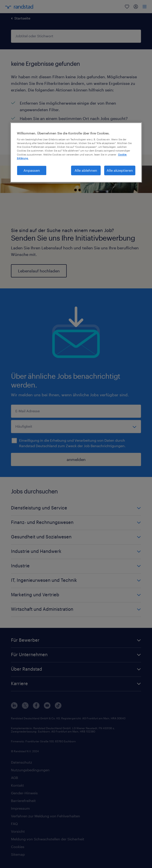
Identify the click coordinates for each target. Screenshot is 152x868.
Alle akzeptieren (120, 170)
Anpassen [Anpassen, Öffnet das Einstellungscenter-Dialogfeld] (32, 170)
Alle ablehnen (86, 170)
